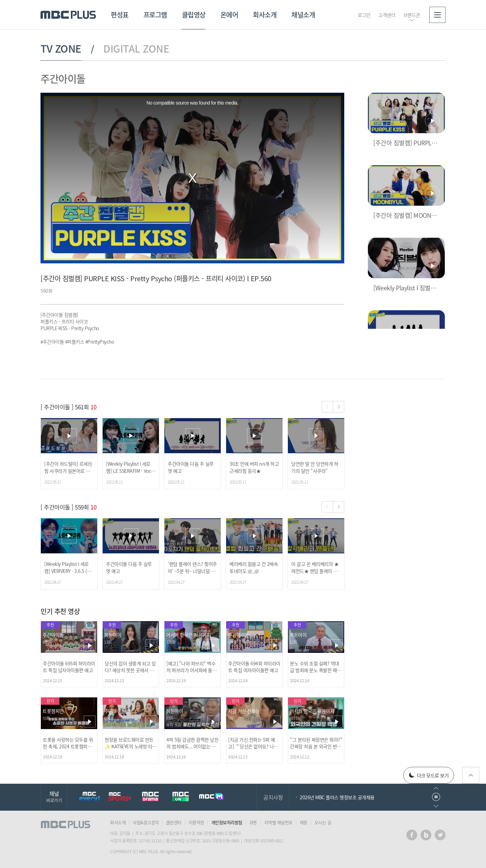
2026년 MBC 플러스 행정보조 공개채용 (337, 797)
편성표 (120, 15)
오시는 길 (323, 822)
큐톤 (253, 822)
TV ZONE (61, 49)
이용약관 (196, 822)
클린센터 (174, 822)
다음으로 (436, 806)
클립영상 (194, 15)
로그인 (364, 15)
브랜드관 (412, 15)
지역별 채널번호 (278, 822)
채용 (304, 822)
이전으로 (436, 788)
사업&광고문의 (146, 822)
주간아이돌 (63, 78)
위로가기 (471, 775)
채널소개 (303, 15)
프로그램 (155, 15)
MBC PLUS (68, 15)
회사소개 (265, 15)
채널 (54, 796)
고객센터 (387, 15)
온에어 (229, 15)
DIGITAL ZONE (136, 49)
